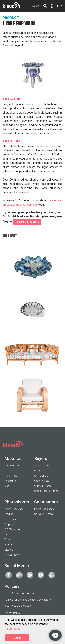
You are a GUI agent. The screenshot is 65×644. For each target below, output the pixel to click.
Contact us (10, 481)
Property (9, 524)
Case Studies (42, 481)
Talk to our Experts (27, 222)
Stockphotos (42, 466)
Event (7, 534)
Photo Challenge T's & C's (19, 606)
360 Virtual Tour (13, 529)
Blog (7, 486)
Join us (8, 471)
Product (9, 514)
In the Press (11, 476)
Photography (12, 555)
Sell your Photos (44, 514)
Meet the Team (12, 466)
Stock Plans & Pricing (46, 491)
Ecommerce (11, 519)
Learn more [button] (13, 629)
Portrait (8, 545)
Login (36, 6)
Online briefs (41, 476)
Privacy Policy (12, 613)
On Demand (41, 471)
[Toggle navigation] (51, 6)
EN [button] (59, 6)
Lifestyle (9, 550)
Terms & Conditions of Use (19, 593)
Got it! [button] (17, 638)
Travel (8, 540)
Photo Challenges (44, 509)
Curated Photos (43, 486)
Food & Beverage (14, 509)
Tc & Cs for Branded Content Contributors (28, 600)
